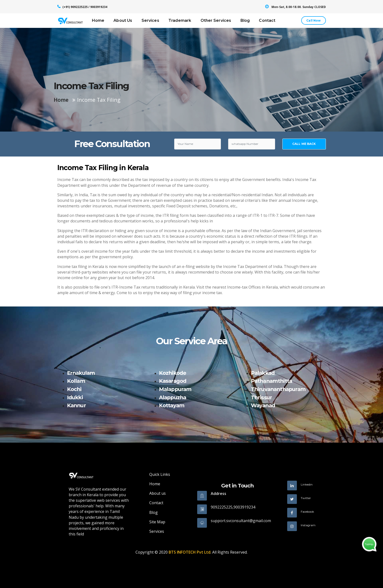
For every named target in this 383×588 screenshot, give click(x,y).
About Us (123, 20)
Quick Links (160, 474)
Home (98, 20)
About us (158, 493)
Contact (267, 20)
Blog (245, 20)
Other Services (216, 20)
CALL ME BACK (304, 144)
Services (150, 20)
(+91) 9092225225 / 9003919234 (85, 7)
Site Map (157, 522)
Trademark (180, 20)
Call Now (313, 20)
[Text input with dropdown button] (198, 144)
